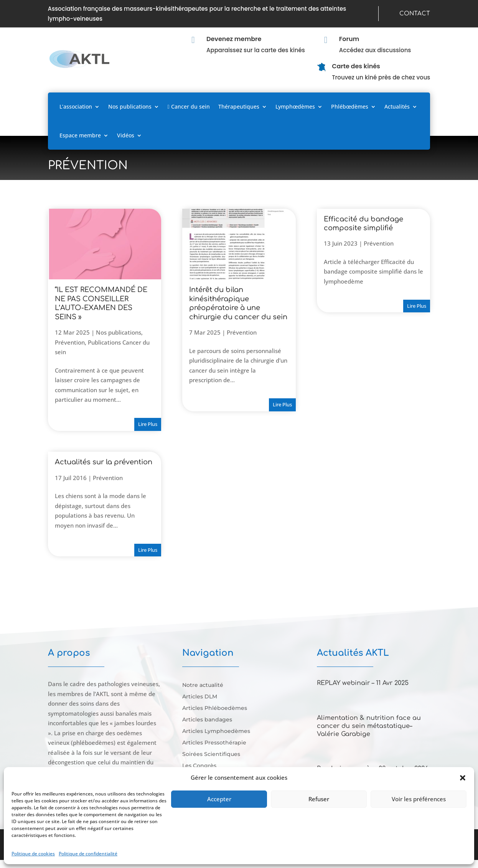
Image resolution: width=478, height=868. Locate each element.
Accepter (219, 799)
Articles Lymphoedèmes (216, 731)
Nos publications (130, 106)
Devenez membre (234, 39)
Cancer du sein (189, 106)
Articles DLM (200, 697)
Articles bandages (207, 720)
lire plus (148, 424)
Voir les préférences (419, 799)
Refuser (319, 799)
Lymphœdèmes (295, 106)
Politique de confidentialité (88, 854)
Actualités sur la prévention (104, 462)
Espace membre (80, 135)
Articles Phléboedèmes (215, 708)
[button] (463, 778)
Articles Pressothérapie (214, 743)
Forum (349, 39)
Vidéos (126, 135)
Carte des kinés (356, 66)
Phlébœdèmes (350, 106)
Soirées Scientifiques (211, 754)
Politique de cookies (33, 854)
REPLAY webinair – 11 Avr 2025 (363, 683)
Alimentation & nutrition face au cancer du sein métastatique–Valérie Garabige (369, 726)
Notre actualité (203, 685)
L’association (76, 106)
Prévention (70, 342)
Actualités (397, 106)
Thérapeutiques (239, 106)
